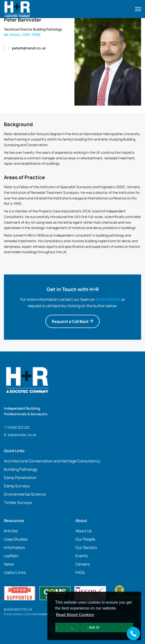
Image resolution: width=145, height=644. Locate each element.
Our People (85, 539)
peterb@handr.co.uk (27, 48)
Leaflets (11, 556)
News (9, 564)
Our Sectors (86, 547)
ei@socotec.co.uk (22, 435)
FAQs (80, 572)
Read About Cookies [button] (75, 615)
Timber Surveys (18, 502)
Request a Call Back (72, 321)
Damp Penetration (20, 478)
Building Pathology (21, 469)
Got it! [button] (94, 627)
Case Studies (16, 539)
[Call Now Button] (133, 634)
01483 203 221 (18, 427)
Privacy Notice (14, 614)
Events (82, 556)
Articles (11, 531)
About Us (83, 531)
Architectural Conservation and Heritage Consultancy (52, 461)
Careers (83, 564)
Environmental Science (25, 494)
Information (15, 547)
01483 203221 (108, 299)
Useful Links (15, 572)
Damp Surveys (17, 486)
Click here (31, 614)
